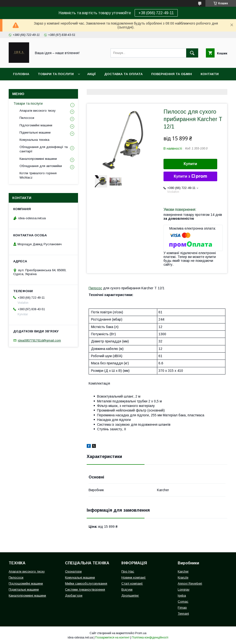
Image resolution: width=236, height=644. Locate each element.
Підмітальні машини (24, 589)
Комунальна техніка (34, 140)
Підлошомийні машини (26, 583)
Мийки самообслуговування (86, 583)
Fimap (182, 608)
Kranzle (183, 577)
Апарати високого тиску (38, 111)
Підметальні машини (35, 132)
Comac (183, 602)
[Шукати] (192, 53)
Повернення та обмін (172, 74)
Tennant (183, 614)
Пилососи (27, 118)
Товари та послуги (56, 74)
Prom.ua (141, 633)
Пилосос (95, 288)
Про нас (21, 87)
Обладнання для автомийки (41, 166)
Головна (21, 74)
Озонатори (73, 571)
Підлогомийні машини (36, 125)
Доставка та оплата (123, 74)
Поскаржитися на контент (112, 638)
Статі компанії (132, 583)
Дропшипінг (130, 596)
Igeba (182, 596)
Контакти (210, 74)
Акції (91, 74)
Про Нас (128, 571)
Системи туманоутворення (85, 589)
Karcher (183, 571)
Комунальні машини (80, 577)
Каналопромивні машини (38, 159)
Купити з (190, 176)
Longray (184, 589)
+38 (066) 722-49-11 (156, 13)
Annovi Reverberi (190, 583)
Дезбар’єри (74, 596)
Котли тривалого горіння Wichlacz (38, 175)
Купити (190, 164)
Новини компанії (134, 577)
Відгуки (127, 589)
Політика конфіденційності (150, 638)
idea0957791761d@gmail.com (39, 340)
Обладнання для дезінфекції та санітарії (44, 149)
